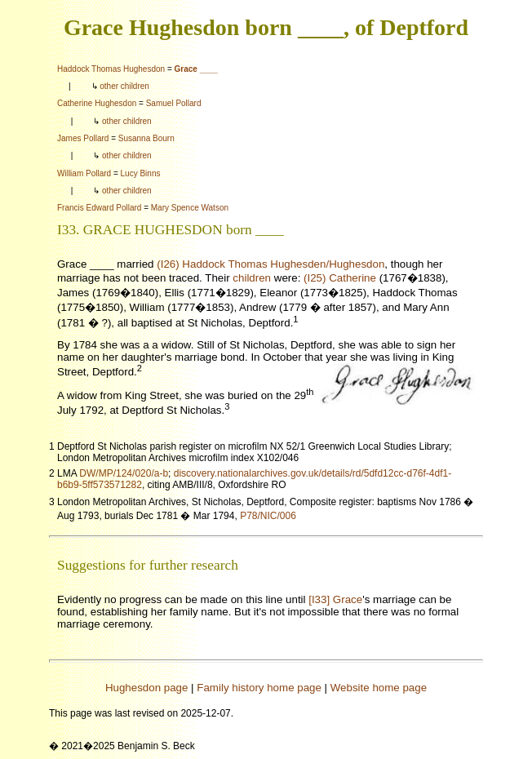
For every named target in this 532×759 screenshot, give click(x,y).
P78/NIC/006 (268, 516)
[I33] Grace (335, 599)
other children (124, 86)
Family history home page (259, 688)
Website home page (379, 688)
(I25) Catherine (340, 278)
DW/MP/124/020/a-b (124, 473)
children (252, 278)
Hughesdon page (147, 688)
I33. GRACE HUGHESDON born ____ (171, 230)
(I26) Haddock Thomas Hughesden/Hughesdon (270, 264)
